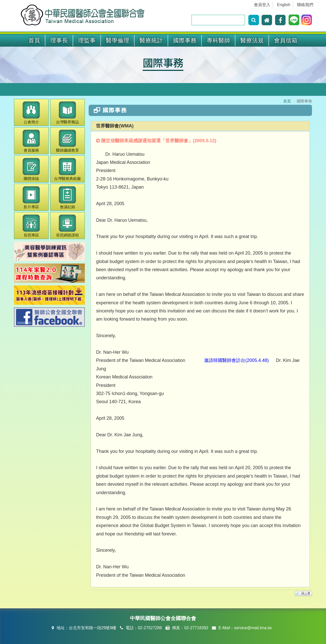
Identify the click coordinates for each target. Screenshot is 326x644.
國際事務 (185, 40)
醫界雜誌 (67, 113)
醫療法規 (252, 40)
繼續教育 (67, 141)
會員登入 (262, 5)
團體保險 (31, 169)
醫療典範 (67, 169)
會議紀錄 (67, 198)
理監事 (87, 40)
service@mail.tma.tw (253, 628)
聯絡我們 (305, 5)
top (303, 594)
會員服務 (31, 141)
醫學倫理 (118, 40)
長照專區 (31, 226)
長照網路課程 (67, 226)
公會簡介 (31, 113)
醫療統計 (151, 40)
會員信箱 (286, 40)
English (284, 5)
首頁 (34, 40)
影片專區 (31, 198)
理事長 (59, 40)
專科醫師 (219, 40)
